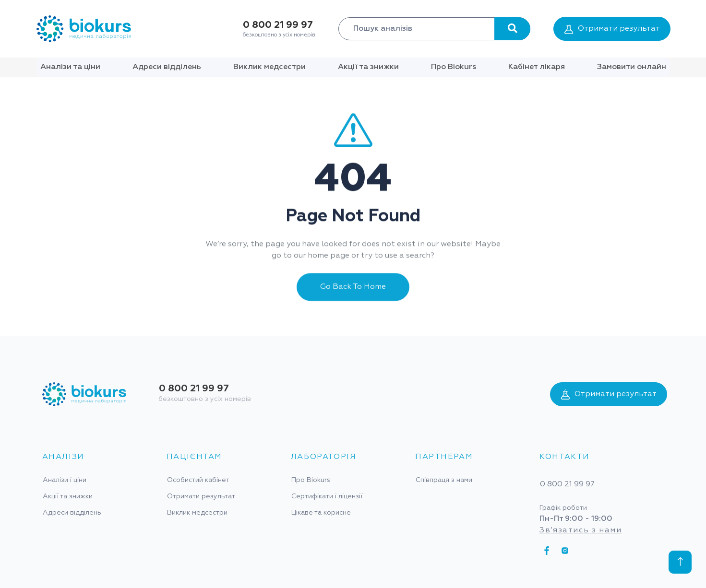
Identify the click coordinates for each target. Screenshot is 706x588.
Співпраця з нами (444, 480)
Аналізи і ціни (65, 480)
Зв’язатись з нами (580, 530)
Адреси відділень (167, 67)
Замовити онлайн (632, 67)
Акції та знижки (368, 67)
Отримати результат (612, 29)
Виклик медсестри (269, 67)
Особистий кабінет (198, 480)
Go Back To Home (353, 296)
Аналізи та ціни (70, 67)
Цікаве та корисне (321, 513)
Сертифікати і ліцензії (327, 496)
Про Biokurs (454, 67)
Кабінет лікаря (537, 67)
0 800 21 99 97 (278, 25)
